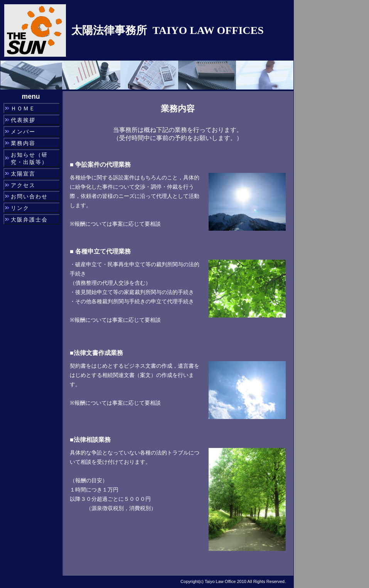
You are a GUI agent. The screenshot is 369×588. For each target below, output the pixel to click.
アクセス (23, 185)
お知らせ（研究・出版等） (29, 158)
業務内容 (23, 143)
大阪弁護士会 (29, 220)
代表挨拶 (23, 120)
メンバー (23, 132)
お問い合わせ (29, 196)
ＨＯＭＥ (23, 108)
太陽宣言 (23, 174)
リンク (20, 208)
